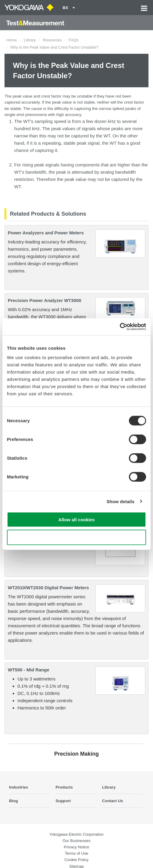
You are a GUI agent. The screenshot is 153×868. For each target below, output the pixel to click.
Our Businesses (76, 841)
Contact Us (113, 801)
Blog (13, 801)
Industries (19, 787)
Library (30, 40)
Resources (52, 40)
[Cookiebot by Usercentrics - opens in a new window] (120, 327)
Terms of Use (76, 853)
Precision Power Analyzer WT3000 (45, 300)
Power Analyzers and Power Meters (46, 233)
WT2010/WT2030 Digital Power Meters (48, 588)
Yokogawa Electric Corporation (76, 834)
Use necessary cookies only (76, 537)
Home (12, 40)
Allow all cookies (77, 520)
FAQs (74, 40)
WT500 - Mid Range (29, 670)
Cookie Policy (76, 860)
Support (63, 801)
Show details (121, 501)
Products (64, 787)
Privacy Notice (76, 847)
